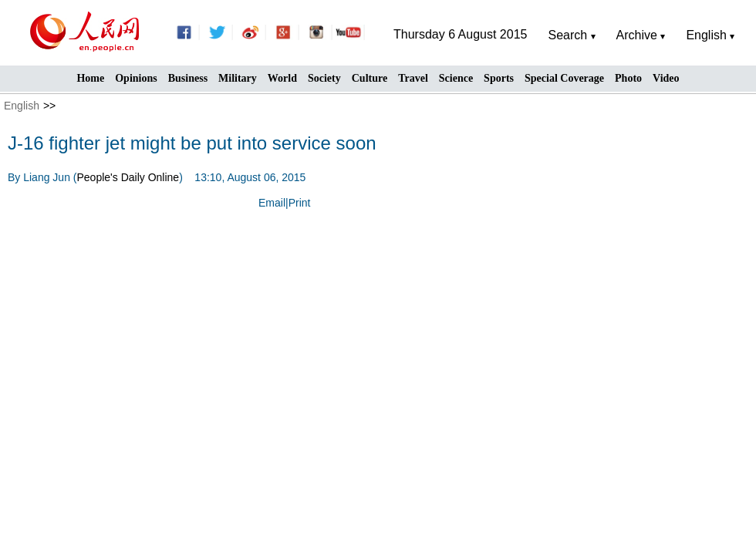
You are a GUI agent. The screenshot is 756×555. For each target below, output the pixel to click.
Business (188, 78)
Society (324, 78)
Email (272, 203)
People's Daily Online (128, 177)
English (22, 106)
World (282, 78)
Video (666, 78)
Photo (628, 78)
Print (300, 203)
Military (238, 78)
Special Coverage (564, 78)
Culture (370, 78)
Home (90, 78)
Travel (413, 78)
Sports (499, 78)
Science (456, 78)
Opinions (136, 78)
